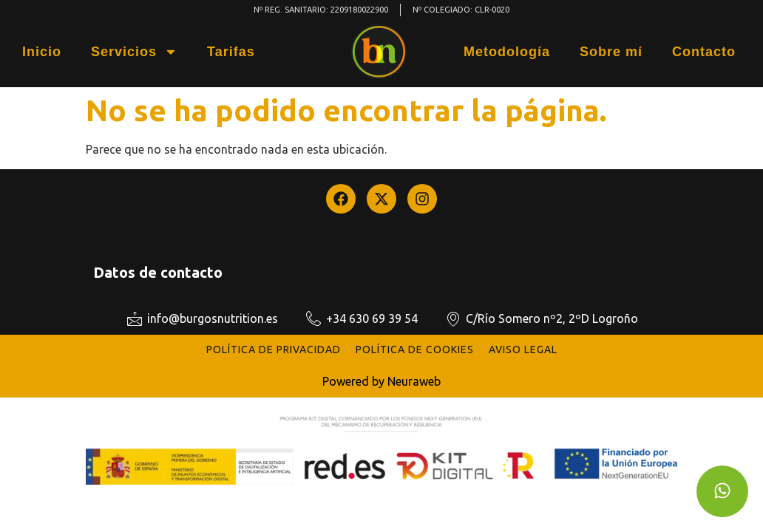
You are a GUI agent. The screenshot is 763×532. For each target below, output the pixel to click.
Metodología (507, 52)
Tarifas (231, 52)
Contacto (704, 52)
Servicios (134, 52)
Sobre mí (611, 52)
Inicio (42, 52)
